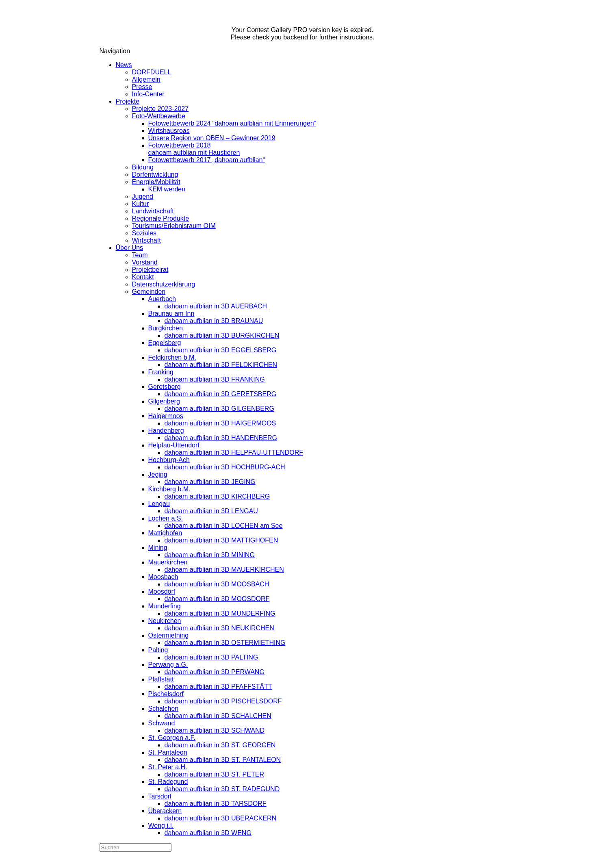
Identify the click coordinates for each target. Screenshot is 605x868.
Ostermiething (169, 635)
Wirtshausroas (169, 131)
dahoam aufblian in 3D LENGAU (211, 511)
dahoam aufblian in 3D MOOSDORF (217, 599)
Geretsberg (165, 387)
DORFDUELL (152, 72)
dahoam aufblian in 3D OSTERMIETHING (225, 643)
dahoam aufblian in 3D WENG (208, 833)
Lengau (159, 504)
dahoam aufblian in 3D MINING (210, 555)
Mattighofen (165, 533)
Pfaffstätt (161, 679)
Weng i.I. (161, 826)
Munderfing (165, 606)
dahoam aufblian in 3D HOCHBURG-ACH (225, 467)
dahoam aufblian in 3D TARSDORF (216, 804)
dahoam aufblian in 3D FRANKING (215, 379)
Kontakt (143, 277)
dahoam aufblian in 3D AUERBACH (216, 306)
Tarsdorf (160, 796)
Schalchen (164, 709)
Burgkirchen (166, 328)
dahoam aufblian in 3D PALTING (211, 657)
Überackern (165, 811)
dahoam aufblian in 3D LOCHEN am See (224, 526)
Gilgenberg (164, 401)
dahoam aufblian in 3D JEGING (210, 482)
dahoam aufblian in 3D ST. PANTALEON (223, 760)
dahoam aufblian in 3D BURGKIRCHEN (222, 335)
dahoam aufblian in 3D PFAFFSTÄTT (218, 687)
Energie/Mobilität (156, 182)
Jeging (158, 474)
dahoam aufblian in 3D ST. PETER (214, 774)
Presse (142, 87)
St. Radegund (168, 782)
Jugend (143, 196)
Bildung (143, 167)
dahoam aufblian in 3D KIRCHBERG (217, 496)
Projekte (128, 101)
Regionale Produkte (161, 218)
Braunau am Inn (171, 314)
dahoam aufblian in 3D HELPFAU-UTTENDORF (234, 452)
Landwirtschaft (153, 211)
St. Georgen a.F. (172, 738)
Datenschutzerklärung (164, 284)
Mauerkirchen (168, 562)
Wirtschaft (146, 240)
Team (140, 255)
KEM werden (167, 189)
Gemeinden (149, 292)
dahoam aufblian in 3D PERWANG (215, 672)
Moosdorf (162, 591)
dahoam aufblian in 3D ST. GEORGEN (220, 745)
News (124, 65)
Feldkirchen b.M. (172, 357)
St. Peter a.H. (168, 767)
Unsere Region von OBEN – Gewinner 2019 (212, 138)
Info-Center (148, 94)
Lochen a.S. (166, 518)
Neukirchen (165, 621)
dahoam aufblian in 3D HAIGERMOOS (220, 423)
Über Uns (130, 248)
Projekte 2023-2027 (160, 109)
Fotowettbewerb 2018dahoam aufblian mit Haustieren (194, 149)
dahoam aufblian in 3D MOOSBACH (217, 584)
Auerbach (162, 299)
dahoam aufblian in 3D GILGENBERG (219, 409)
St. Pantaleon (168, 752)
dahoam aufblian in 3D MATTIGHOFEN (221, 540)
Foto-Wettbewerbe (159, 116)
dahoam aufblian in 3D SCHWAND (215, 730)
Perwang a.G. (168, 665)
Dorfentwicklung (155, 175)
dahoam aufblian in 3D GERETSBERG (221, 394)
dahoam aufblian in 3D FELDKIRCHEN (221, 365)
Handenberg (166, 431)
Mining (158, 548)
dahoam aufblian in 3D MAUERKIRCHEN (224, 570)
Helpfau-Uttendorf (174, 445)
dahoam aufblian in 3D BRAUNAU (214, 321)
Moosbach (163, 577)
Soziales (144, 233)
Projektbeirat (150, 270)
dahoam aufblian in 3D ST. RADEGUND (222, 789)
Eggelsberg (165, 343)
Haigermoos (166, 416)
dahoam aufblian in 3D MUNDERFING (220, 613)
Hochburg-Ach (169, 460)
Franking (161, 372)
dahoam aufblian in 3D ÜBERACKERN (221, 818)
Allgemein (146, 79)
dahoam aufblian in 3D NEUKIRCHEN (219, 628)
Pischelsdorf (166, 694)
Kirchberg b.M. (169, 489)
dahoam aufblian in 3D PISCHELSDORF (223, 701)
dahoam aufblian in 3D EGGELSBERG (221, 350)
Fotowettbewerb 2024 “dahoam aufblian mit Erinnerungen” (232, 123)
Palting (158, 650)
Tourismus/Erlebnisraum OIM (174, 226)
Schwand (162, 723)
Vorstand (145, 262)
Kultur (141, 204)
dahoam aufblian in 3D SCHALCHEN (218, 716)
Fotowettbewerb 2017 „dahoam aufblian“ (207, 160)
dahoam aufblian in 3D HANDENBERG (221, 438)
